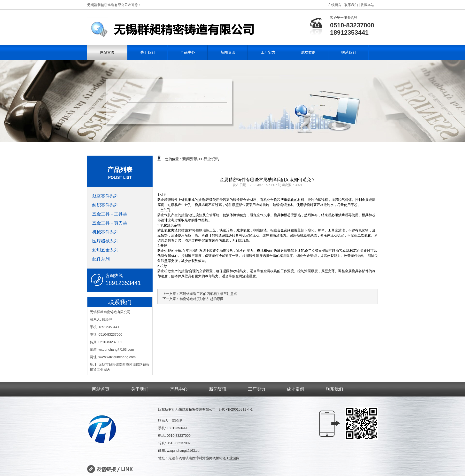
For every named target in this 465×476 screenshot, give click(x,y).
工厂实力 (268, 52)
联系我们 (349, 52)
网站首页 (107, 52)
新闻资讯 (228, 52)
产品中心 (188, 52)
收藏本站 (367, 5)
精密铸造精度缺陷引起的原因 (201, 299)
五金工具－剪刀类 (110, 223)
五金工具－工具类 (110, 214)
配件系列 (101, 259)
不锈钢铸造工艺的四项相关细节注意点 (208, 294)
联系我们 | (352, 5)
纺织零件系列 (105, 205)
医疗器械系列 (105, 241)
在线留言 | (336, 5)
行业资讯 (211, 159)
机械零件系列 (105, 232)
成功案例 (308, 52)
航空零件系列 (105, 196)
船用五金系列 (105, 250)
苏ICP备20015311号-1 (236, 409)
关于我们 (147, 52)
